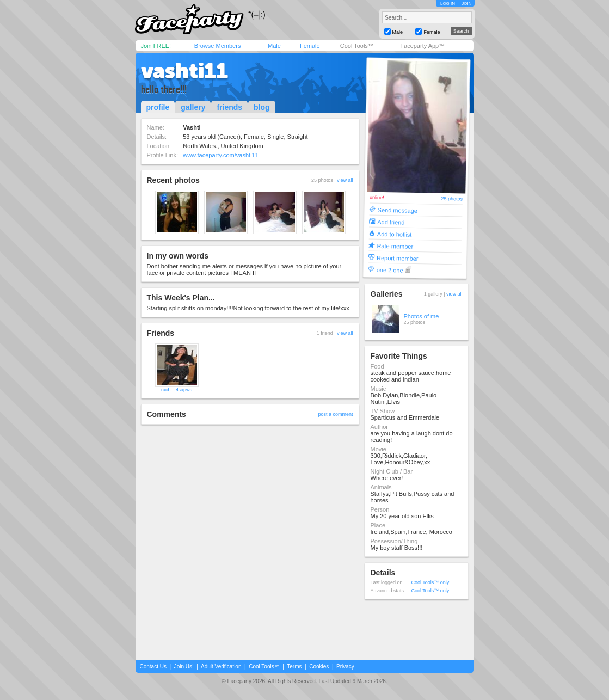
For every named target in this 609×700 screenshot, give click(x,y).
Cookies (319, 667)
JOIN (466, 4)
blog (262, 107)
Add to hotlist (394, 234)
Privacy (345, 667)
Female (310, 46)
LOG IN (448, 4)
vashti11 (184, 71)
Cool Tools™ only (430, 582)
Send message (397, 210)
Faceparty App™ (422, 46)
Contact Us (153, 667)
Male (274, 46)
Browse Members (218, 46)
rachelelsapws (177, 390)
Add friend (391, 222)
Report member (398, 258)
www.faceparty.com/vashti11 (221, 155)
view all (345, 180)
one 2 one (389, 270)
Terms (294, 667)
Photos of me (422, 316)
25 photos (452, 199)
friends (229, 107)
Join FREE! (156, 46)
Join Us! (184, 667)
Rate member (395, 246)
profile (158, 107)
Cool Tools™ (357, 46)
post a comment (335, 414)
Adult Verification (221, 667)
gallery (193, 107)
